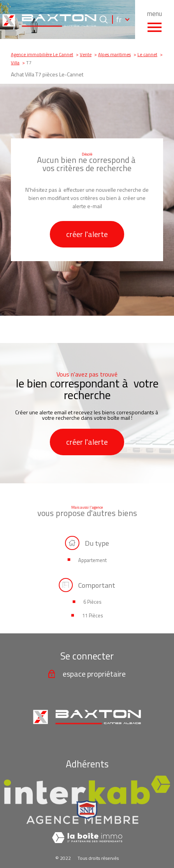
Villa (15, 63)
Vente (86, 55)
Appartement (92, 560)
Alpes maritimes (114, 55)
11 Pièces (93, 616)
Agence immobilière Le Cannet (42, 55)
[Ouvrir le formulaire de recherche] (104, 19)
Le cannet (147, 55)
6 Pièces (92, 602)
